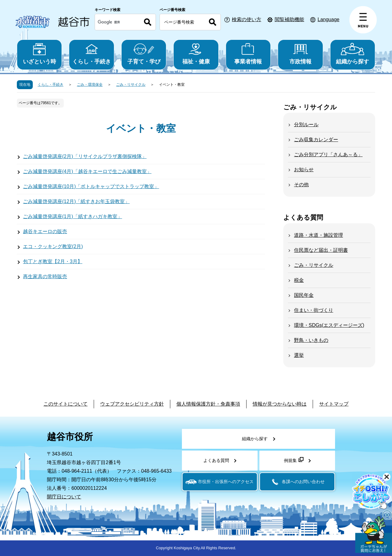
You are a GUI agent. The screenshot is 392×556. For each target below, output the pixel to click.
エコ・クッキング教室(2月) (53, 246)
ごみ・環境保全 (90, 85)
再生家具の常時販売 (45, 276)
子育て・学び (144, 54)
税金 (299, 280)
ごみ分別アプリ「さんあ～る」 (328, 155)
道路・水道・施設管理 (318, 235)
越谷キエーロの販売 (45, 231)
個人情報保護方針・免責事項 (208, 404)
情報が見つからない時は (280, 404)
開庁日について (64, 497)
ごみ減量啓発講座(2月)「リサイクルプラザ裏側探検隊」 (85, 156)
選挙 (299, 355)
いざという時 (39, 54)
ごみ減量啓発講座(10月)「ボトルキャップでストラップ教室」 (91, 186)
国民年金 (304, 295)
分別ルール (306, 125)
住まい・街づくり (314, 310)
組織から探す (353, 54)
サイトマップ (334, 404)
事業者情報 (248, 54)
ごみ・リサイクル (131, 85)
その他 (301, 185)
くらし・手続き (91, 54)
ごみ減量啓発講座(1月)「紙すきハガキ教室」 (73, 216)
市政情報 (300, 54)
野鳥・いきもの (311, 340)
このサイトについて (66, 404)
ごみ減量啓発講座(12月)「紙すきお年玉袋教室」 (76, 201)
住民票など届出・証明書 (321, 250)
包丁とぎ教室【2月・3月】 (53, 261)
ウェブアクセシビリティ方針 (132, 404)
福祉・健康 (196, 54)
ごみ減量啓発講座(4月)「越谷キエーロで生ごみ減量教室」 (87, 171)
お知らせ (304, 170)
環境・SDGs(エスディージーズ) (329, 325)
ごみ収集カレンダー (316, 140)
